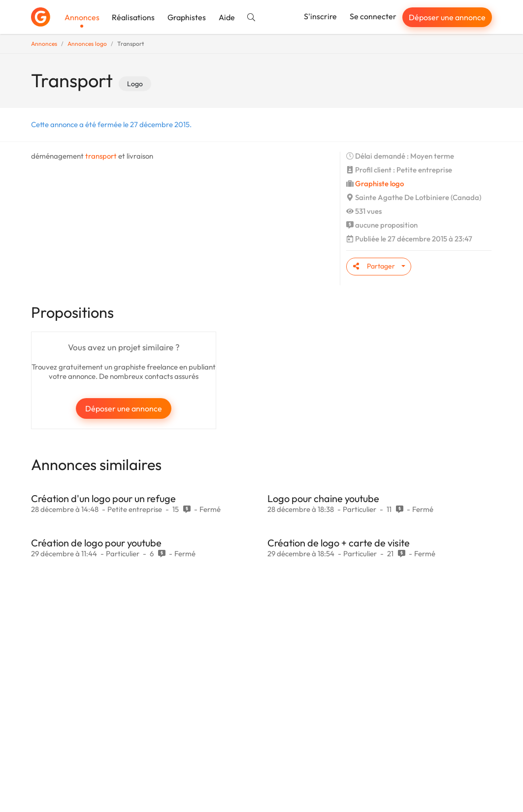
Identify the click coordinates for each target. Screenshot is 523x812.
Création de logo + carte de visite (339, 543)
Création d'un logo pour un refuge (103, 498)
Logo (135, 84)
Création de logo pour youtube (96, 543)
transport (101, 156)
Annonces (82, 17)
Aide (227, 17)
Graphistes (187, 17)
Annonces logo (87, 44)
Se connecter (373, 16)
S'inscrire (320, 16)
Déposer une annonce (447, 17)
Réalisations (133, 17)
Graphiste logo (379, 184)
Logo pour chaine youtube (323, 498)
